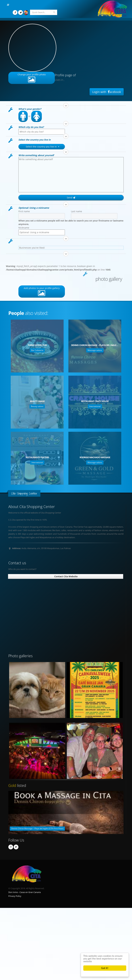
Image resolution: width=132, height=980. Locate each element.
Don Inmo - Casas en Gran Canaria (25, 892)
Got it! (105, 968)
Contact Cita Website (66, 576)
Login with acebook (107, 92)
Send (71, 198)
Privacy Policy (15, 896)
